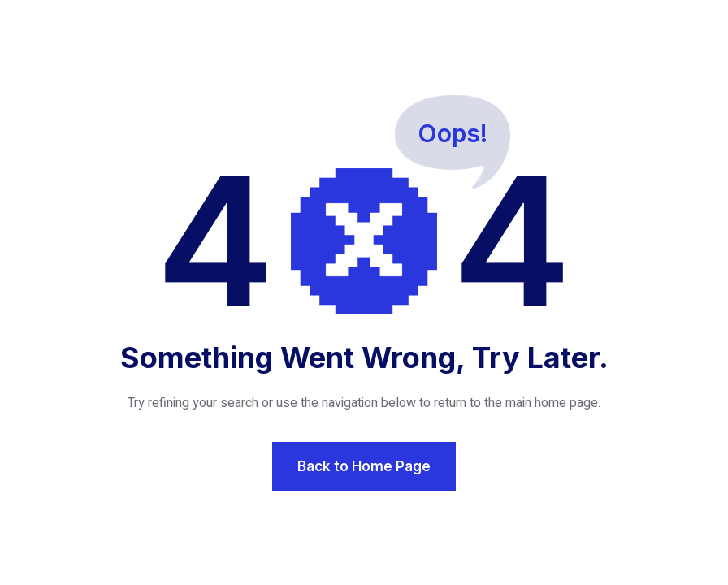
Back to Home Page (364, 466)
